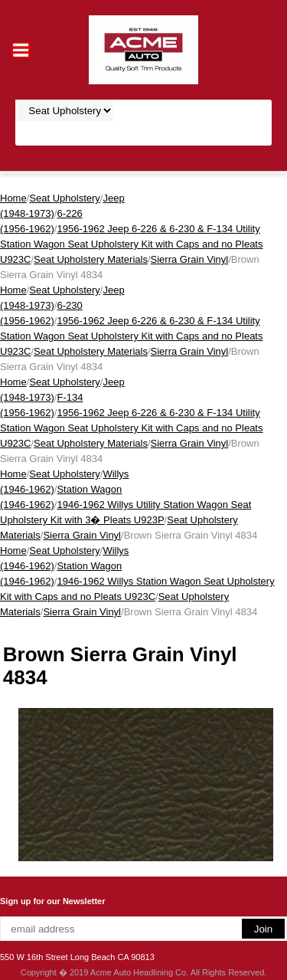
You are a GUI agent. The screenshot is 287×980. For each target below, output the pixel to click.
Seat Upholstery (65, 198)
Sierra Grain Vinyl (190, 259)
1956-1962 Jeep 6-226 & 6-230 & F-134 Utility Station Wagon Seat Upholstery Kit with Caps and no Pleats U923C (131, 244)
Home (13, 198)
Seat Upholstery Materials (91, 259)
